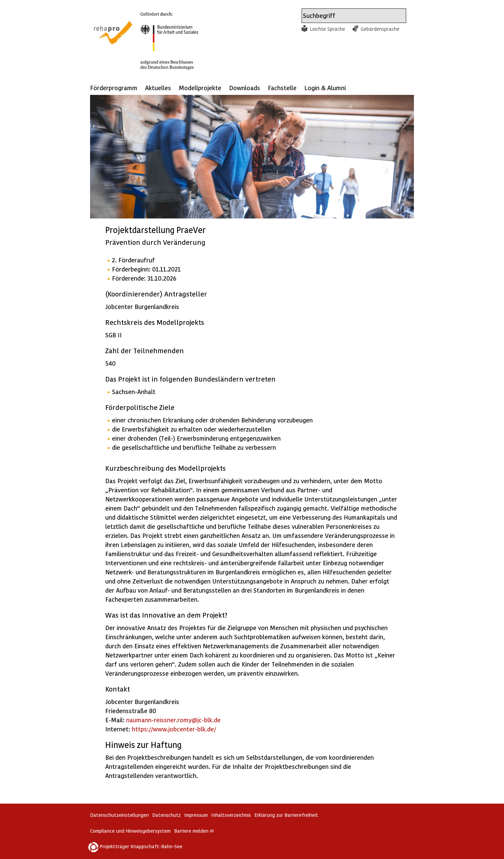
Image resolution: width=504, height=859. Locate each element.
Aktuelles (158, 88)
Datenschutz (166, 815)
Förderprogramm (114, 88)
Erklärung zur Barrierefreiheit (286, 815)
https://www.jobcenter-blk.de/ (174, 729)
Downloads (245, 88)
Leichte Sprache (328, 29)
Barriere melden (194, 831)
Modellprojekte (200, 88)
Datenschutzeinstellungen (119, 815)
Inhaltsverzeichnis (231, 815)
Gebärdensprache (380, 29)
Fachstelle (282, 88)
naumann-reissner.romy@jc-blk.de (173, 720)
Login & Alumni (325, 88)
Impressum (196, 815)
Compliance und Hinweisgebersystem (130, 831)
